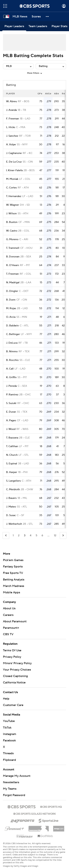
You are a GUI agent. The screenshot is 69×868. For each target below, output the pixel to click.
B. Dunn (11, 300)
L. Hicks (11, 127)
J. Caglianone (14, 153)
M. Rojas (11, 308)
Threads (8, 753)
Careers (8, 615)
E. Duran (11, 412)
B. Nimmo (12, 352)
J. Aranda (11, 110)
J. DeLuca (12, 343)
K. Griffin (11, 377)
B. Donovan (13, 257)
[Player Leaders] (14, 26)
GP (40, 94)
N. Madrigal (13, 283)
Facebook (9, 740)
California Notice (14, 683)
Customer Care (13, 705)
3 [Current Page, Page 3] (25, 536)
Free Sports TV (13, 573)
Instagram (10, 734)
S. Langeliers (13, 481)
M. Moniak (12, 179)
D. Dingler (12, 291)
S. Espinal (12, 464)
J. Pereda (11, 386)
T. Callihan (12, 446)
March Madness (14, 586)
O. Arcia (11, 317)
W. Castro (12, 231)
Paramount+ (11, 628)
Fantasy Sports (13, 567)
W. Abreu (11, 101)
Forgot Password (14, 795)
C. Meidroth (13, 489)
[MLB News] (20, 17)
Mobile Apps (11, 592)
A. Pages (11, 421)
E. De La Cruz (14, 162)
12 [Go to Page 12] (55, 536)
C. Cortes (11, 188)
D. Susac (11, 515)
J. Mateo (11, 507)
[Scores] (36, 17)
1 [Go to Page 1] (13, 536)
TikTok (7, 728)
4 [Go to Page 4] (31, 536)
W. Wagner (13, 205)
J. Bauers (11, 498)
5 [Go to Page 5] (36, 536)
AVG (48, 94)
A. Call (10, 369)
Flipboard (9, 760)
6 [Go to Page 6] (42, 536)
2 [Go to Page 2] (19, 536)
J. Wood (11, 429)
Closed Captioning (15, 676)
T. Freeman (12, 274)
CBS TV (8, 634)
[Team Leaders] (38, 26)
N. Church (12, 455)
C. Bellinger (13, 334)
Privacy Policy (12, 657)
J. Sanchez (12, 136)
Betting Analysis (14, 580)
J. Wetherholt (14, 524)
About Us (9, 608)
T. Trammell (13, 248)
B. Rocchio (12, 360)
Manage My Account (17, 776)
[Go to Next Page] (63, 535)
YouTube (9, 721)
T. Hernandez (14, 196)
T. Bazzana (12, 438)
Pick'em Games (13, 560)
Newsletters (11, 782)
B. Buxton (12, 222)
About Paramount (15, 621)
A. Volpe (11, 145)
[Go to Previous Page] (6, 535)
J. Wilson (11, 214)
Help (6, 699)
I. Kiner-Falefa (14, 170)
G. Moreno (12, 239)
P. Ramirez (12, 395)
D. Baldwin (12, 326)
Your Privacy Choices (17, 670)
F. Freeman (13, 119)
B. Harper (12, 472)
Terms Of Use (12, 650)
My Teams (10, 789)
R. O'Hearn (13, 265)
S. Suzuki (11, 403)
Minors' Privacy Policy (17, 663)
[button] (47, 17)
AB (56, 94)
